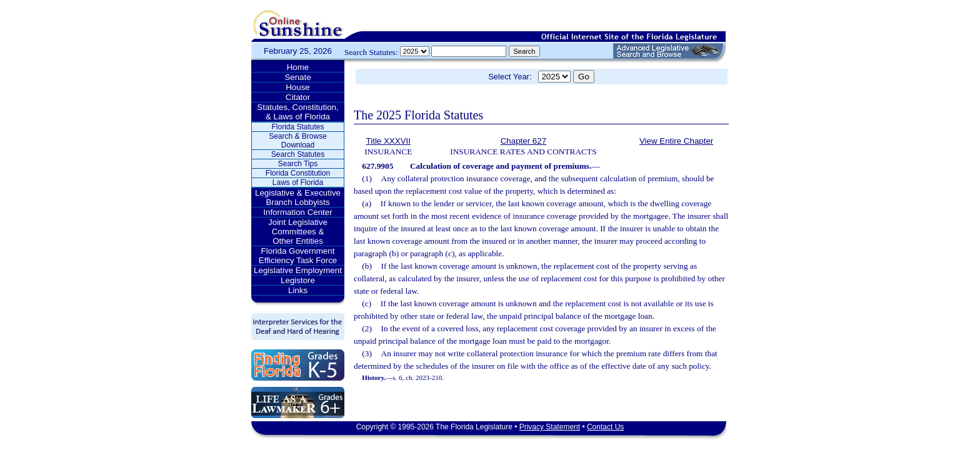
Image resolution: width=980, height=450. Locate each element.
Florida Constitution (298, 173)
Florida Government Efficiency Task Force (298, 256)
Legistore (298, 280)
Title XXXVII (388, 141)
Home (298, 67)
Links (298, 290)
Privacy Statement (550, 427)
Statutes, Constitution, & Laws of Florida (297, 112)
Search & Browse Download (298, 141)
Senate (297, 77)
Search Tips (298, 164)
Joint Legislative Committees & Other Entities (298, 232)
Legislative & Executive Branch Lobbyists (298, 197)
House (298, 87)
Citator (298, 97)
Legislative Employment (298, 270)
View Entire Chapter (676, 141)
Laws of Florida (298, 182)
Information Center (297, 212)
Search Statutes (298, 154)
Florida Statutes (297, 127)
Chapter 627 (523, 141)
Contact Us (605, 427)
